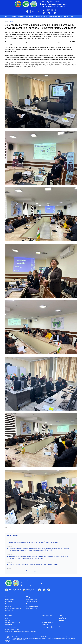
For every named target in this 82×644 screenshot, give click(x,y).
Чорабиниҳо (63, 618)
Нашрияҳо (45, 625)
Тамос (73, 16)
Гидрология (9, 625)
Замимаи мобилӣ (64, 627)
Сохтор (7, 604)
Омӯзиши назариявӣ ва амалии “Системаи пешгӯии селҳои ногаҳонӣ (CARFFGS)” (34, 565)
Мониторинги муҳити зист (13, 623)
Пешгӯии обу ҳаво (32, 599)
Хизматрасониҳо (41, 16)
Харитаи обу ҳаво (32, 602)
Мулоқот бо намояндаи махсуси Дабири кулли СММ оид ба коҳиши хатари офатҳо (34, 542)
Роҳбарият (9, 602)
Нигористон (9, 610)
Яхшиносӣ (8, 620)
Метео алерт (30, 604)
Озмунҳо (61, 620)
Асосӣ (7, 16)
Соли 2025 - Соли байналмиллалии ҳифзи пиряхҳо (21, 632)
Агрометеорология (11, 627)
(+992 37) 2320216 (50, 10)
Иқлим (7, 618)
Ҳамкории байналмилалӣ (13, 608)
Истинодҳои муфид (48, 627)
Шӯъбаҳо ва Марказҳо (12, 629)
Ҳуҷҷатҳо (8, 606)
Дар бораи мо (10, 599)
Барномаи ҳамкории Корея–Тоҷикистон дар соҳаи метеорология (29, 571)
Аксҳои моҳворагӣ (32, 606)
